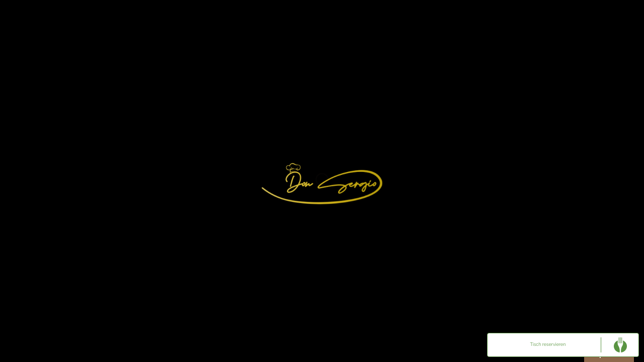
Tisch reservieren (548, 344)
